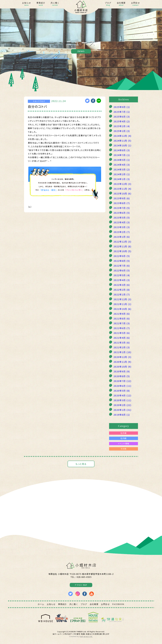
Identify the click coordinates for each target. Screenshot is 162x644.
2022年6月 (122, 270)
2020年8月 (122, 376)
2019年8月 (122, 415)
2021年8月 (122, 318)
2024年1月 (122, 179)
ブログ (108, 4)
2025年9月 (122, 107)
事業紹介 (41, 4)
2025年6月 (122, 117)
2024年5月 (122, 160)
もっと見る (81, 464)
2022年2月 (122, 290)
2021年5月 (122, 333)
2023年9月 (122, 198)
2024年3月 (122, 169)
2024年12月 (122, 136)
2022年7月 (122, 266)
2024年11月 (122, 141)
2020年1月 (122, 410)
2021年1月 (122, 352)
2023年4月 (122, 222)
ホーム (41, 604)
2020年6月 (122, 386)
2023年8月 (122, 203)
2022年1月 (122, 294)
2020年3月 (122, 400)
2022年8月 (122, 261)
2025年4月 (122, 121)
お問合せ (135, 4)
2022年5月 (122, 275)
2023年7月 (122, 208)
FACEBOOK (118, 604)
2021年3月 (122, 342)
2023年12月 (122, 184)
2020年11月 (122, 362)
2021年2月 (122, 347)
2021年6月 (122, 328)
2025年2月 (122, 126)
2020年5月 (122, 391)
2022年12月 (122, 242)
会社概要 (121, 4)
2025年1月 (122, 131)
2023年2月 (122, 232)
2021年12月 (122, 299)
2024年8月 (122, 150)
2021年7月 (122, 323)
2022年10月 (122, 251)
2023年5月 (122, 217)
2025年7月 (122, 112)
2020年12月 (122, 357)
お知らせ (27, 4)
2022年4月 (122, 280)
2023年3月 (122, 227)
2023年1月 (122, 237)
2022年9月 (122, 256)
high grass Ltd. (86, 636)
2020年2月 (122, 405)
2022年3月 (122, 285)
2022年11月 (122, 246)
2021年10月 (122, 309)
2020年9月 (122, 371)
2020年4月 (122, 395)
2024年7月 (122, 155)
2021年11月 (122, 304)
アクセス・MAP (81, 585)
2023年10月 (122, 193)
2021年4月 (122, 338)
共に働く (55, 4)
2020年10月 (122, 367)
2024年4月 (122, 165)
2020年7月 (122, 381)
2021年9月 (122, 314)
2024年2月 (122, 174)
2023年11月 (122, 189)
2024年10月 (122, 145)
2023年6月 (122, 213)
